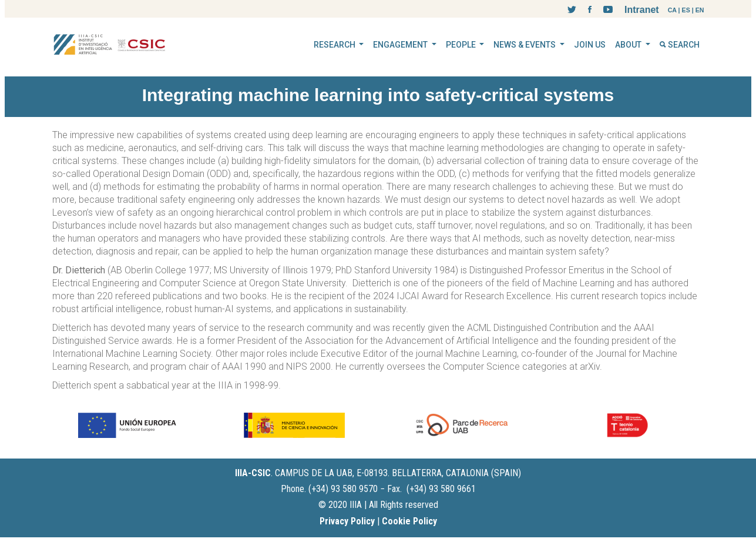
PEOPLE (462, 45)
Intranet (642, 10)
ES (686, 10)
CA (672, 10)
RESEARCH (335, 45)
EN (700, 10)
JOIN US (590, 45)
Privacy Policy (347, 521)
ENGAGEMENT (401, 45)
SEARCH (680, 45)
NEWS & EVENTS (525, 45)
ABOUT (629, 45)
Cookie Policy (409, 521)
